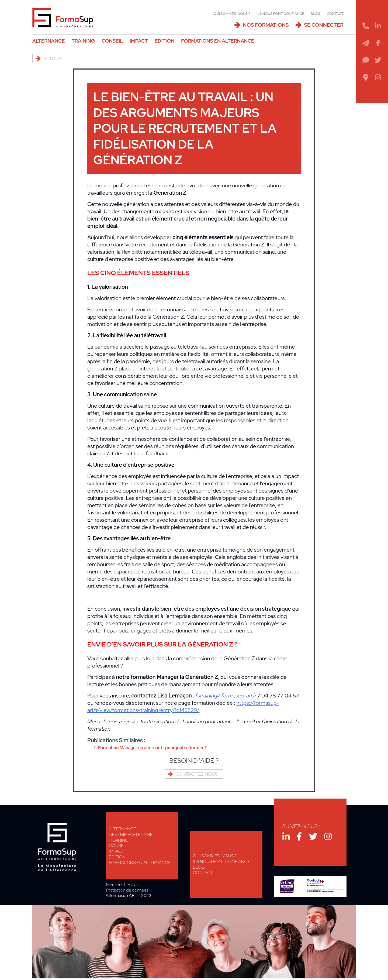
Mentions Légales (122, 885)
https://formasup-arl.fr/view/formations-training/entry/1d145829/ (183, 706)
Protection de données (127, 890)
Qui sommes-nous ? (232, 14)
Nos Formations (266, 25)
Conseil (112, 41)
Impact (139, 41)
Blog (316, 14)
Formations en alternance (218, 41)
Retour (53, 59)
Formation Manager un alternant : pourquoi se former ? (158, 748)
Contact (335, 14)
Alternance (48, 41)
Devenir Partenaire (131, 835)
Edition (164, 41)
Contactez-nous (197, 774)
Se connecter (324, 25)
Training (83, 41)
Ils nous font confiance (280, 14)
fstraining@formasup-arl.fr (226, 696)
